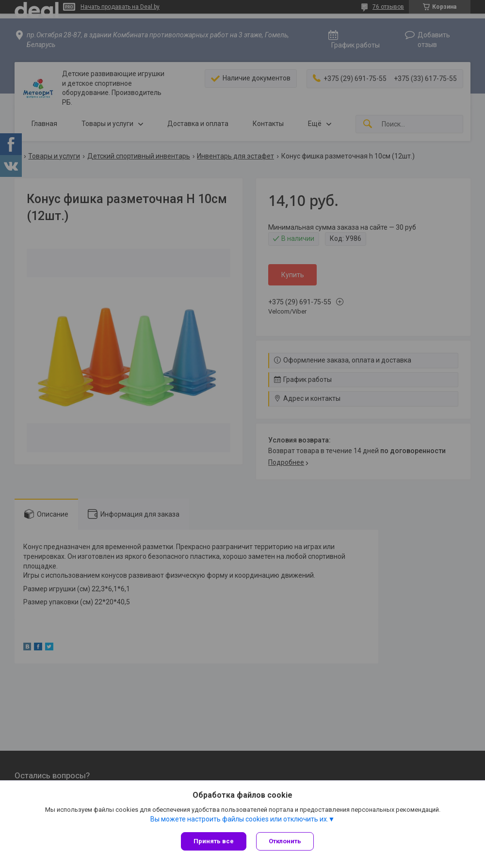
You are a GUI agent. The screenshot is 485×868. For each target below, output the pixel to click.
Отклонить (285, 841)
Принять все (214, 841)
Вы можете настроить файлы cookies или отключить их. (239, 819)
